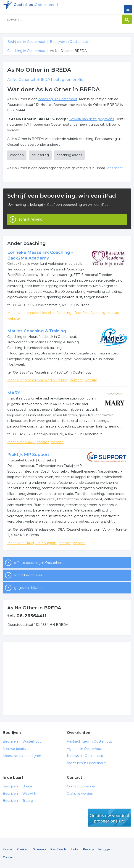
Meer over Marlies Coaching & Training (38, 380)
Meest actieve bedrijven (22, 756)
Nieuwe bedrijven (17, 749)
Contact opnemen (82, 786)
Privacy (88, 849)
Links (75, 849)
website (14, 318)
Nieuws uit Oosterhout (85, 756)
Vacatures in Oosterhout (86, 763)
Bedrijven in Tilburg (18, 801)
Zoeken (23, 849)
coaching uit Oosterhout (58, 99)
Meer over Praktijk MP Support (32, 543)
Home (8, 849)
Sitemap (39, 849)
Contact (9, 857)
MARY (14, 393)
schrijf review (31, 219)
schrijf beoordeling (29, 575)
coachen (17, 155)
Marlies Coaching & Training (37, 331)
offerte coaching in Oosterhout (39, 563)
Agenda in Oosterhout (85, 749)
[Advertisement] (67, 678)
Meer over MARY (21, 442)
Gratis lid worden (80, 794)
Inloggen (105, 849)
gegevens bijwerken (30, 588)
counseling (40, 155)
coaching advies (69, 155)
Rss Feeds (58, 849)
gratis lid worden (110, 818)
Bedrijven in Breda (17, 786)
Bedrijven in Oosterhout (36, 5)
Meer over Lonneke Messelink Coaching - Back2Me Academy (56, 313)
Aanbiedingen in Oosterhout (89, 741)
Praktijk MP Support (28, 455)
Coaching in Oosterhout (26, 51)
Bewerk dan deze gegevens (91, 119)
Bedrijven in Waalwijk (19, 794)
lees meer (115, 168)
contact (114, 313)
